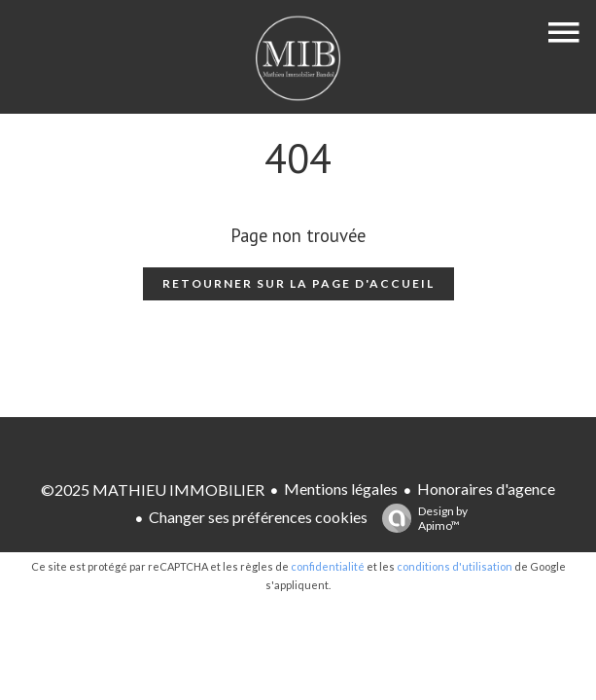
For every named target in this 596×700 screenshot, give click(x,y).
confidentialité (328, 566)
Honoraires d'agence (486, 489)
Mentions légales (341, 489)
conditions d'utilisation (455, 566)
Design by (420, 518)
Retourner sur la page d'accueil (298, 283)
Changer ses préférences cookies (258, 517)
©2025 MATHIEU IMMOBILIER (153, 490)
